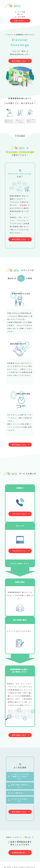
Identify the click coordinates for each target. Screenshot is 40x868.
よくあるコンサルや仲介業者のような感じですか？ (20, 777)
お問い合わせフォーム (19, 551)
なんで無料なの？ (17, 793)
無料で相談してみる (19, 61)
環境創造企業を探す (19, 853)
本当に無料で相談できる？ (20, 786)
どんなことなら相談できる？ (20, 800)
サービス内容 (20, 12)
